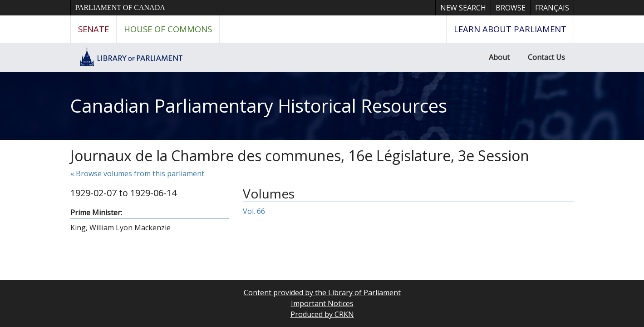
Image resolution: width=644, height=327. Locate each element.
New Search (463, 8)
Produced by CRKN (322, 314)
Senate (93, 29)
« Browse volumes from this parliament (137, 173)
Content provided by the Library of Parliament (322, 292)
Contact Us (546, 57)
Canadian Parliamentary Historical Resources (259, 106)
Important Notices (322, 303)
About (499, 57)
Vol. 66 (254, 211)
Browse (511, 8)
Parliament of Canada (120, 7)
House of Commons (168, 29)
